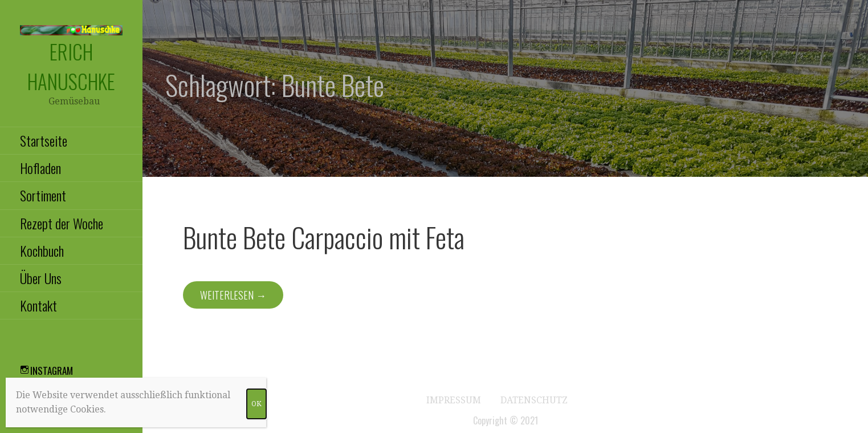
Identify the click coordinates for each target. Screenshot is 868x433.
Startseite (44, 140)
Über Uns (41, 278)
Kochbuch (42, 250)
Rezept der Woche (62, 223)
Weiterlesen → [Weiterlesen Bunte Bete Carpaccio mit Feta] (233, 295)
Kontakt (38, 305)
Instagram (52, 371)
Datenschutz (534, 400)
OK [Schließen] (256, 404)
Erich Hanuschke (71, 66)
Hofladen (40, 168)
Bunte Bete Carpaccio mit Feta (324, 237)
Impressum (454, 400)
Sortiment (43, 195)
